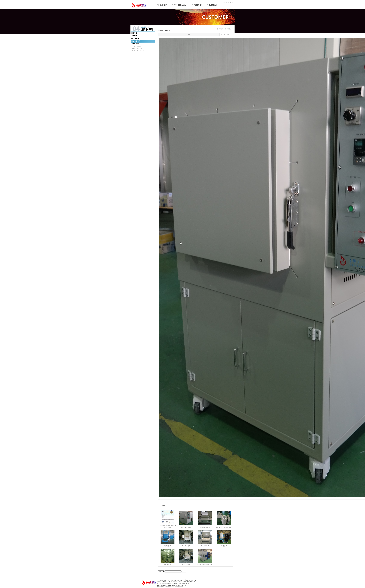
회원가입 (231, 2)
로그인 (225, 2)
